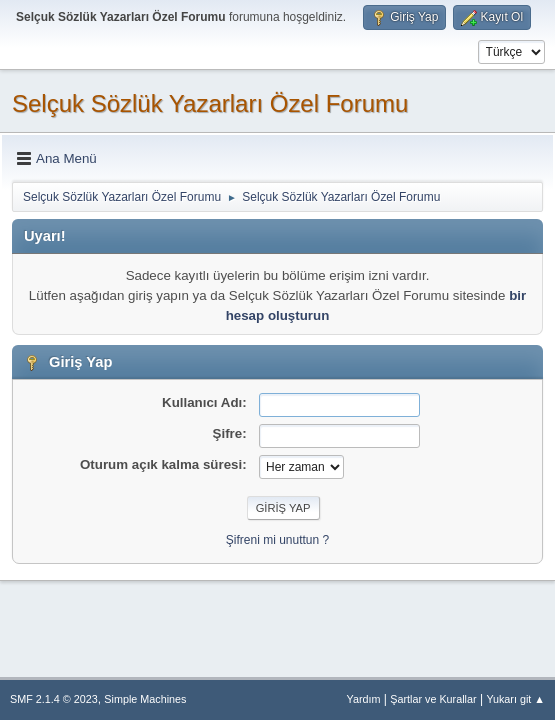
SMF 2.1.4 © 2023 (54, 699)
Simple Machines (145, 699)
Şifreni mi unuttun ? (277, 540)
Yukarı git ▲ (515, 699)
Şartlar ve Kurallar (433, 699)
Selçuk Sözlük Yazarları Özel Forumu (210, 103)
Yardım (364, 699)
